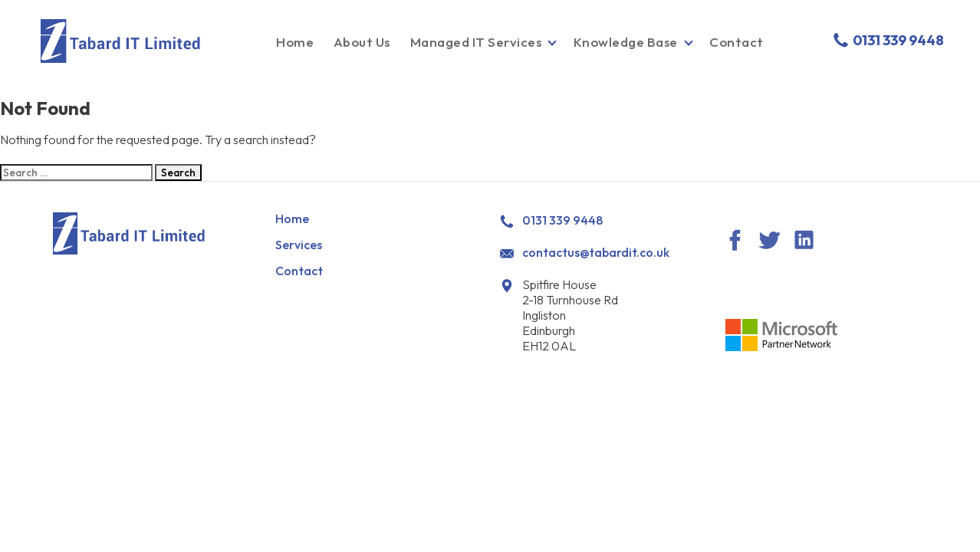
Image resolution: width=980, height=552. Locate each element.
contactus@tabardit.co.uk (596, 252)
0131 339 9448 (887, 40)
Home (295, 42)
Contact (737, 42)
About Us (362, 42)
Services (299, 245)
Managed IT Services (476, 42)
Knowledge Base (626, 42)
